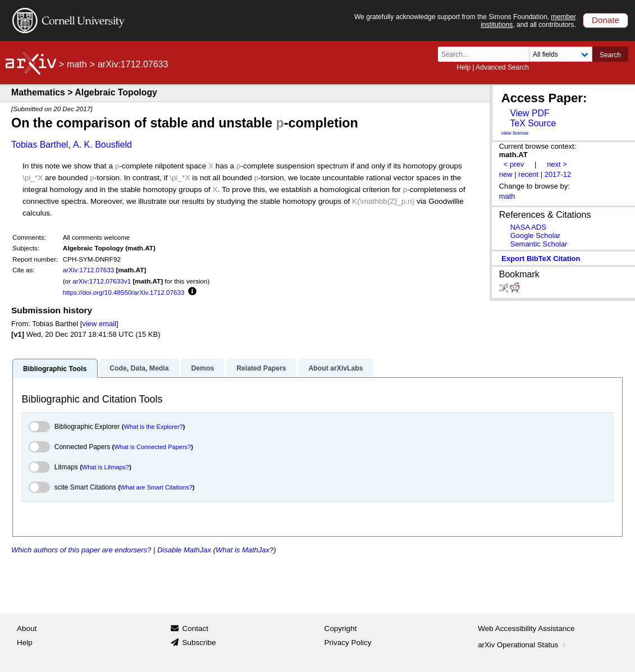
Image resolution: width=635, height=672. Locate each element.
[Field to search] (561, 54)
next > (557, 164)
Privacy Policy (348, 643)
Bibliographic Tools (55, 369)
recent (528, 174)
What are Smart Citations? (156, 487)
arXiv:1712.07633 (89, 270)
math (77, 64)
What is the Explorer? (154, 427)
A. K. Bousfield (102, 145)
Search (610, 55)
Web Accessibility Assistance (526, 628)
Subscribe (199, 643)
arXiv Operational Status (523, 645)
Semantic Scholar (539, 244)
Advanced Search (502, 67)
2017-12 (558, 174)
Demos (202, 368)
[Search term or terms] (487, 54)
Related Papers (261, 368)
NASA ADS (528, 227)
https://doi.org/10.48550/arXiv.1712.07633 (124, 292)
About (27, 628)
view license (515, 133)
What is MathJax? (245, 550)
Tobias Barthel (40, 145)
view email (99, 324)
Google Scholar (535, 236)
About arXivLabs (335, 368)
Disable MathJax (184, 550)
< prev (514, 164)
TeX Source (533, 123)
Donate (606, 20)
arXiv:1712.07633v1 (102, 281)
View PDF (529, 113)
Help (463, 67)
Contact (195, 628)
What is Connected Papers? (152, 447)
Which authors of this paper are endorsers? (81, 550)
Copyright (341, 628)
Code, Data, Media (139, 368)
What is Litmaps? (106, 467)
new (506, 174)
